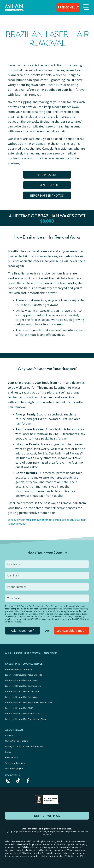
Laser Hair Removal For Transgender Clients (26, 719)
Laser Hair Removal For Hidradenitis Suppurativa (28, 702)
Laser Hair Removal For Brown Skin (22, 691)
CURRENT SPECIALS (47, 185)
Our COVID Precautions (16, 741)
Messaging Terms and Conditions (22, 609)
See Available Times (72, 631)
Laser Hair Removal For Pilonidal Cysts (23, 714)
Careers (9, 735)
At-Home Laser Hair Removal (19, 669)
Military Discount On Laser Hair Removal (24, 746)
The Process (47, 175)
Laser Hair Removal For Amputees (21, 680)
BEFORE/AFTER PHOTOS (47, 195)
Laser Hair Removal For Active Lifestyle (24, 675)
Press (8, 752)
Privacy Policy (73, 606)
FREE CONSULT (68, 7)
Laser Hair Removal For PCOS (19, 708)
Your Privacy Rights (14, 768)
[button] (86, 7)
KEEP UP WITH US (47, 816)
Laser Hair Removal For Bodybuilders (23, 686)
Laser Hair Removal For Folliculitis (21, 697)
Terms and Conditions (16, 763)
